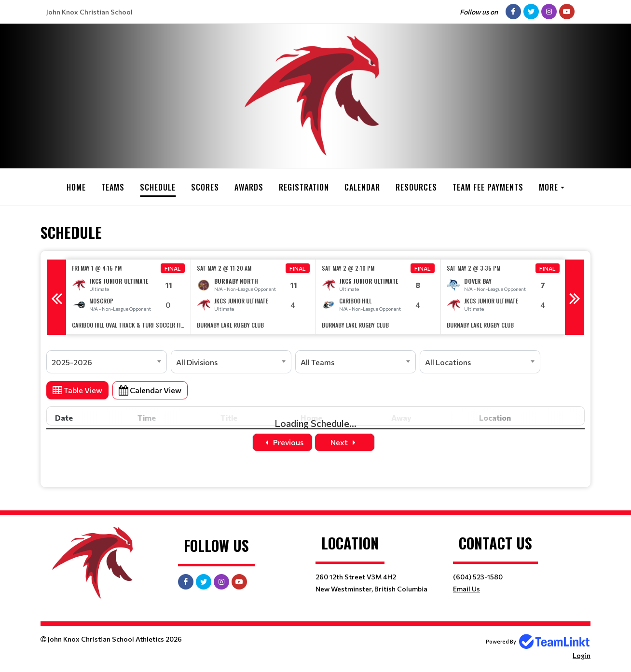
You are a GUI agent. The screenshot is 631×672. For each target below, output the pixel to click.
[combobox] (107, 362)
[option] (129, 297)
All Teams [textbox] (317, 362)
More (549, 187)
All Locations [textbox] (448, 362)
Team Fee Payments (488, 187)
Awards (249, 187)
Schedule (158, 187)
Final (173, 268)
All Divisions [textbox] (197, 362)
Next (345, 442)
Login (582, 655)
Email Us (466, 589)
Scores (205, 187)
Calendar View (150, 390)
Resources (416, 187)
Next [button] (575, 297)
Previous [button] (56, 297)
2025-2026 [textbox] (72, 362)
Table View (77, 390)
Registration (304, 187)
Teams (113, 187)
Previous (282, 442)
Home (76, 187)
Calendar (362, 187)
